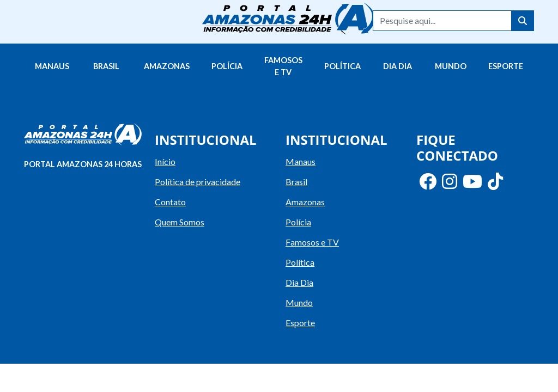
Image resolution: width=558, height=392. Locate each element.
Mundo (451, 66)
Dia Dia (398, 66)
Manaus (52, 66)
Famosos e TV (283, 66)
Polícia (227, 66)
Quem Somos (180, 222)
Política (342, 66)
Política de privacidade (198, 182)
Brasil (106, 66)
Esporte (506, 66)
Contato (170, 202)
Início (165, 161)
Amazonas (167, 66)
